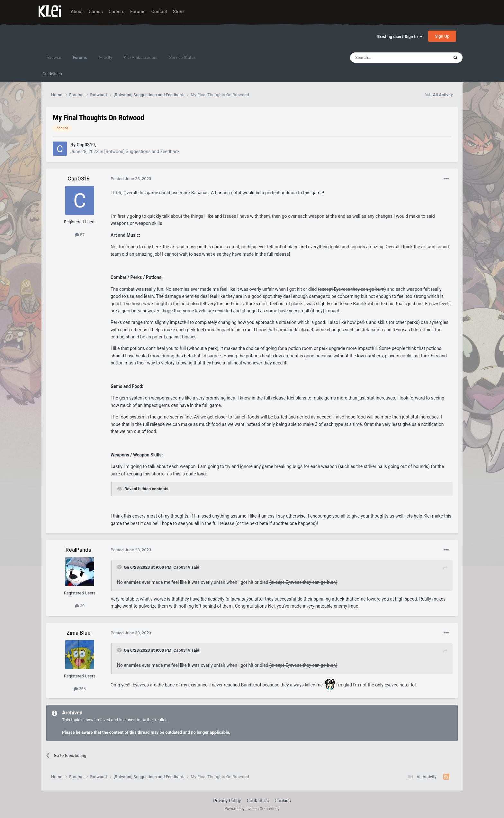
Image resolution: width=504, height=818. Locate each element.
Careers (117, 12)
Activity (105, 57)
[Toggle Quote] (120, 567)
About (77, 12)
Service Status (182, 57)
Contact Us (258, 801)
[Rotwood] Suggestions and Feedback (142, 152)
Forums (138, 12)
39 (80, 606)
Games (96, 12)
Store (178, 12)
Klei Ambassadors (141, 57)
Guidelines (52, 74)
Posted (131, 179)
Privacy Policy (227, 801)
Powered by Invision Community (252, 809)
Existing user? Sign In (400, 37)
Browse (54, 57)
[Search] (384, 58)
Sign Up (442, 36)
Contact (159, 12)
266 (80, 689)
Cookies (283, 801)
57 (80, 235)
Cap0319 (182, 567)
